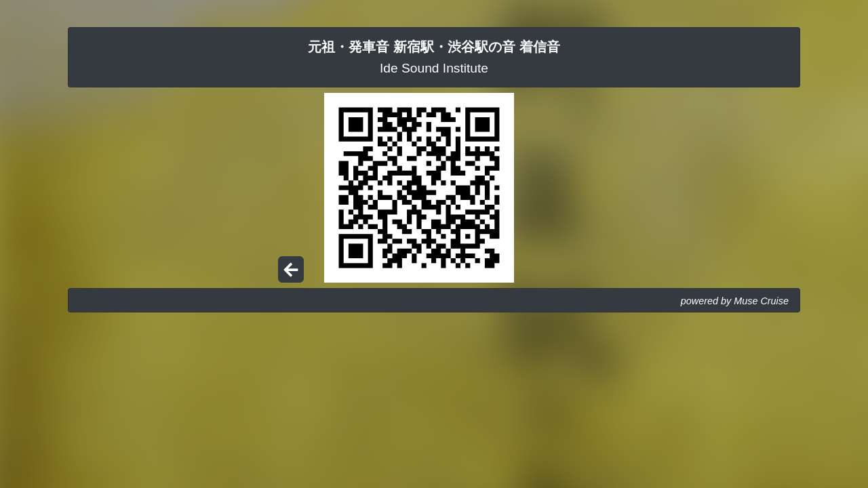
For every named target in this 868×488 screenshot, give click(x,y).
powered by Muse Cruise (735, 301)
